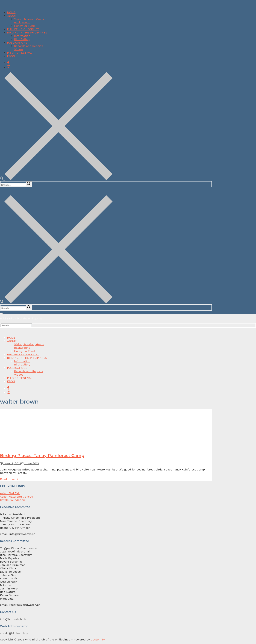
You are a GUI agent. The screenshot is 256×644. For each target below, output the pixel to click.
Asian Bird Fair (10, 493)
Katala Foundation (12, 500)
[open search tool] (56, 179)
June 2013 (30, 463)
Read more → (9, 479)
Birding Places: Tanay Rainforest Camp (42, 456)
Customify (98, 639)
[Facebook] (8, 63)
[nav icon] (1, 313)
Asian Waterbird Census (16, 497)
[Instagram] (9, 67)
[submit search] (29, 184)
